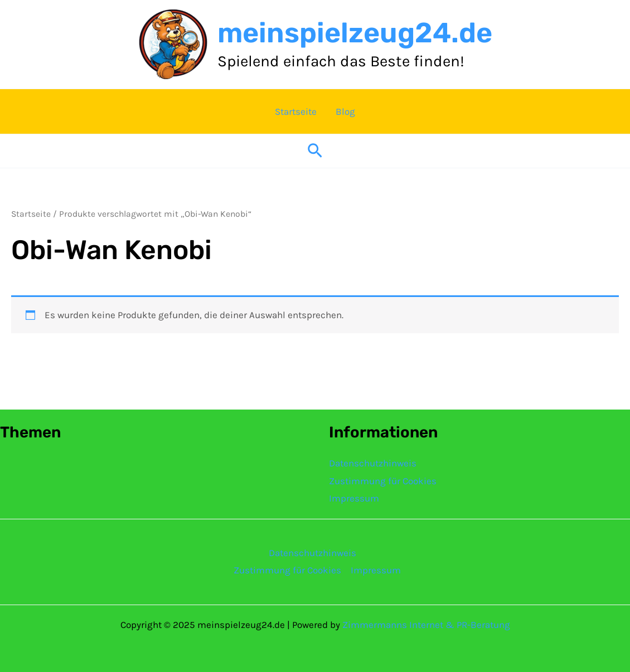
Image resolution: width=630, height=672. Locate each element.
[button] (315, 151)
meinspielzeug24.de (355, 33)
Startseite (296, 111)
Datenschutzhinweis (373, 463)
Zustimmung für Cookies (383, 481)
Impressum (354, 498)
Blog (345, 111)
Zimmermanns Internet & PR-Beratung (426, 625)
